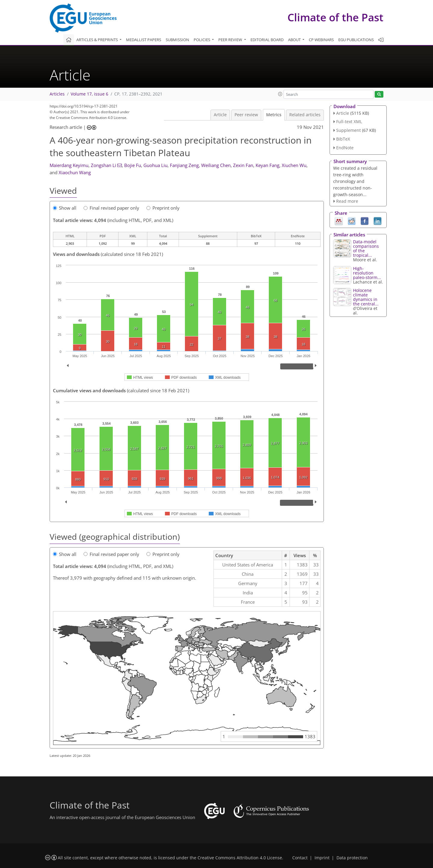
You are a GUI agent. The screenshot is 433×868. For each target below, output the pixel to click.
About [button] (295, 40)
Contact (300, 858)
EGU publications (356, 40)
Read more (347, 201)
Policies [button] (202, 40)
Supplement (349, 130)
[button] (280, 94)
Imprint (322, 858)
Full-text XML (349, 121)
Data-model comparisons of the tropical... (366, 248)
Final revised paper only (111, 208)
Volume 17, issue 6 (89, 94)
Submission (177, 40)
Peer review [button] (231, 40)
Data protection (352, 858)
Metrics (274, 115)
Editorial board (267, 40)
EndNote (345, 148)
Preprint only (163, 208)
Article (220, 115)
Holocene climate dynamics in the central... (366, 297)
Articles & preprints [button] (98, 40)
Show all (65, 208)
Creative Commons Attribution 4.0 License (240, 858)
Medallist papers (144, 40)
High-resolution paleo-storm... (367, 273)
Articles (57, 94)
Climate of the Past (335, 17)
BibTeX (343, 139)
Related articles (305, 115)
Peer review (246, 115)
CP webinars (321, 40)
